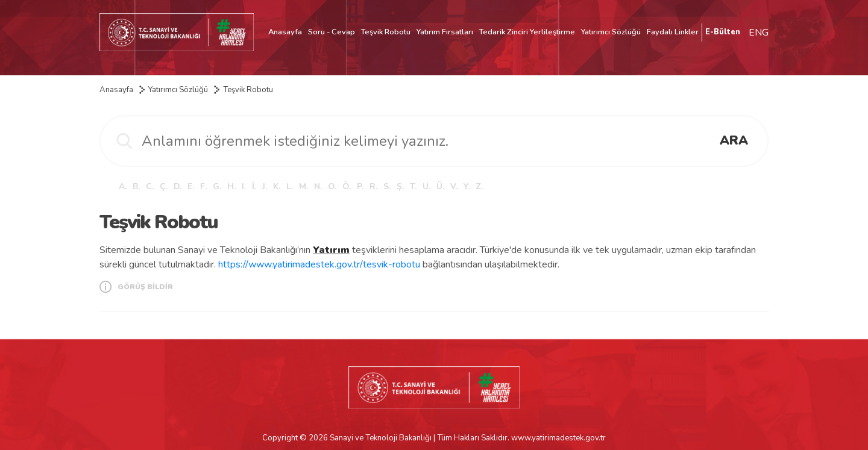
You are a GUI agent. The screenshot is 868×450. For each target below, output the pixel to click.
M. (303, 186)
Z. (479, 186)
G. (217, 186)
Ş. (400, 186)
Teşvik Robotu (386, 32)
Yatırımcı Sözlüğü (611, 32)
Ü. (440, 186)
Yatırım (331, 250)
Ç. (164, 186)
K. (277, 186)
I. (244, 186)
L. (290, 186)
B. (136, 186)
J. (265, 186)
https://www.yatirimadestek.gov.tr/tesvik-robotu (319, 264)
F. (203, 186)
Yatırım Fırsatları (445, 32)
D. (178, 186)
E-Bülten (723, 32)
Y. (467, 186)
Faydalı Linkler (673, 32)
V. (454, 186)
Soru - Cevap (332, 32)
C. (150, 186)
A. (123, 186)
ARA (734, 140)
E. (191, 186)
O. (332, 186)
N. (318, 186)
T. (413, 186)
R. (373, 186)
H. (231, 186)
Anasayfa (285, 32)
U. (426, 186)
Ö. (347, 186)
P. (360, 186)
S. (387, 186)
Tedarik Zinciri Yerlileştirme (527, 32)
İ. (254, 186)
